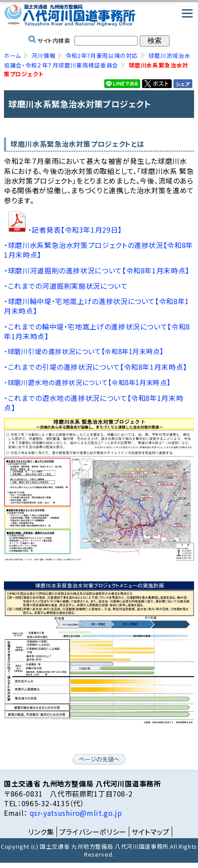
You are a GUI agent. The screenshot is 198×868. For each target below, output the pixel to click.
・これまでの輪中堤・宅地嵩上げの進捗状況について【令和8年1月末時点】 (97, 331)
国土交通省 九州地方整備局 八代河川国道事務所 (99, 15)
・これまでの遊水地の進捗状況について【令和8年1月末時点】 (94, 403)
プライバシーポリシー (93, 832)
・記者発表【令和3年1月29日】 (75, 230)
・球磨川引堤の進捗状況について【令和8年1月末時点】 (84, 351)
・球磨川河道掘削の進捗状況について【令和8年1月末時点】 (97, 270)
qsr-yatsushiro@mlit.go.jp (75, 813)
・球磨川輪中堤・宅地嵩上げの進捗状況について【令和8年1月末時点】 (97, 306)
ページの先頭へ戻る (99, 759)
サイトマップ (150, 832)
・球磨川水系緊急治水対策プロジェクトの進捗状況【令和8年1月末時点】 (99, 250)
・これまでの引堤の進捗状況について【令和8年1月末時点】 (95, 367)
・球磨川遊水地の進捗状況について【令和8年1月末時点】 (87, 382)
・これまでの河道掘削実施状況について (66, 286)
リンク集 (41, 832)
